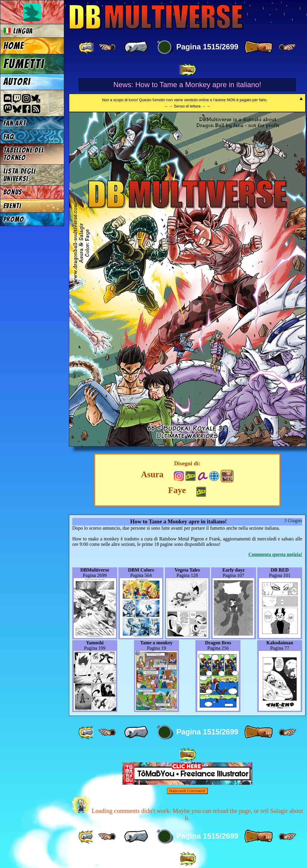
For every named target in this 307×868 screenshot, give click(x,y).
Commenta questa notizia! (275, 554)
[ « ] (136, 47)
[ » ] (258, 47)
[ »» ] (187, 70)
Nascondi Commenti (187, 791)
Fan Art (15, 123)
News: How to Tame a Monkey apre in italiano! (187, 85)
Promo (14, 219)
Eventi (12, 206)
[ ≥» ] (288, 47)
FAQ (9, 137)
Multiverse (156, 17)
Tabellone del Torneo (24, 154)
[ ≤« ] (107, 47)
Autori (17, 82)
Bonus (13, 192)
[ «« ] (87, 47)
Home (14, 46)
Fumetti (24, 64)
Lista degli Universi (19, 175)
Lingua (18, 31)
